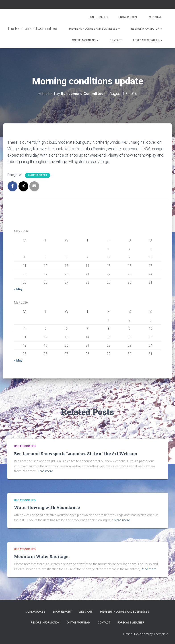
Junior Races (98, 17)
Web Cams (155, 17)
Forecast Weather (148, 40)
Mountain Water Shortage (41, 556)
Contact (116, 40)
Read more (45, 471)
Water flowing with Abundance (47, 507)
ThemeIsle (161, 634)
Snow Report (128, 17)
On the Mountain (85, 40)
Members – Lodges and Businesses (95, 29)
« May (18, 289)
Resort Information (147, 29)
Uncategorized (38, 175)
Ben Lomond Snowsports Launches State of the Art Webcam (76, 454)
